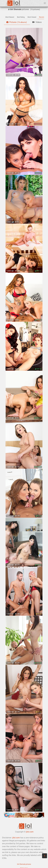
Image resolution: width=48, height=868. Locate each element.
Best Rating (21, 17)
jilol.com (30, 832)
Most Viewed (32, 17)
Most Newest (10, 17)
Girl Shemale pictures (24, 864)
